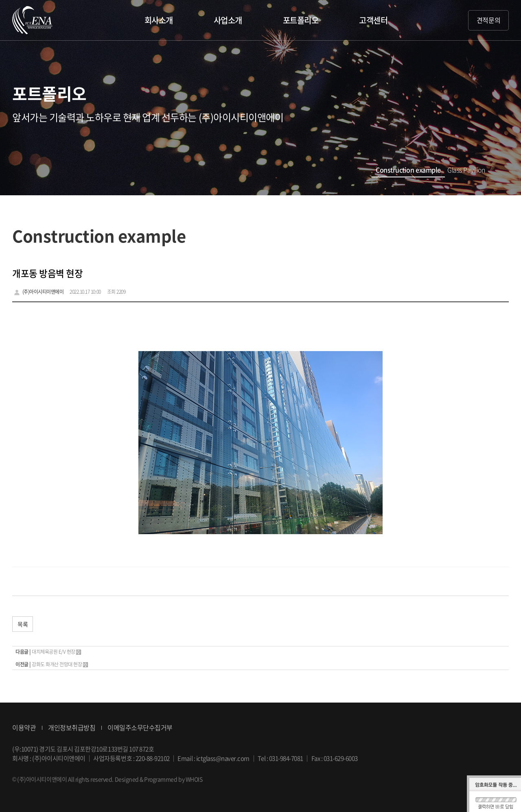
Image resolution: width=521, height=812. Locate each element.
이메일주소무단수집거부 (140, 727)
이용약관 (24, 727)
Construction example (408, 170)
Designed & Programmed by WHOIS (159, 779)
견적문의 (488, 20)
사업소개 (228, 20)
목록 (23, 624)
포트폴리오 (301, 20)
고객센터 (373, 20)
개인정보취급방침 (72, 727)
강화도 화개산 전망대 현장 (57, 664)
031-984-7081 (286, 758)
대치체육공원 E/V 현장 (54, 652)
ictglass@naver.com (223, 758)
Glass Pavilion (466, 170)
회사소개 (159, 20)
